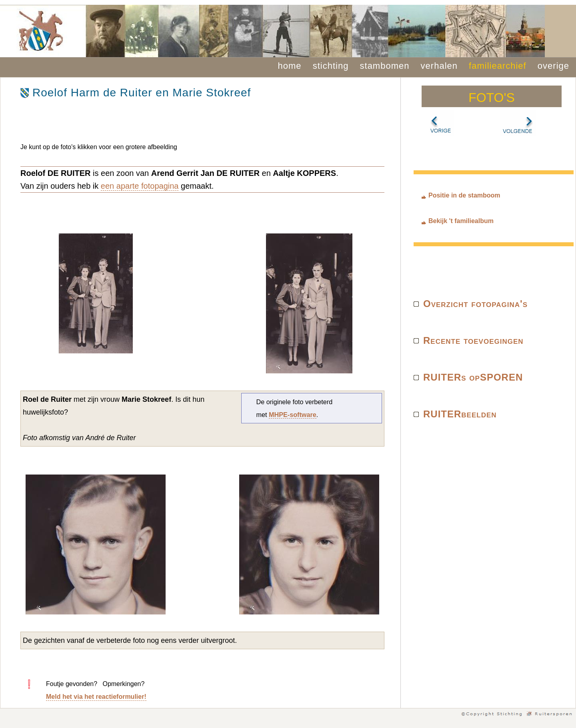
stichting (331, 66)
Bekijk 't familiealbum (461, 221)
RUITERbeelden (460, 414)
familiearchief (498, 66)
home (290, 66)
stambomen (385, 66)
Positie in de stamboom (464, 195)
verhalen (439, 66)
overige (553, 66)
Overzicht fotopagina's (475, 304)
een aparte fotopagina (140, 186)
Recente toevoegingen (473, 340)
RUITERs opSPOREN (473, 377)
